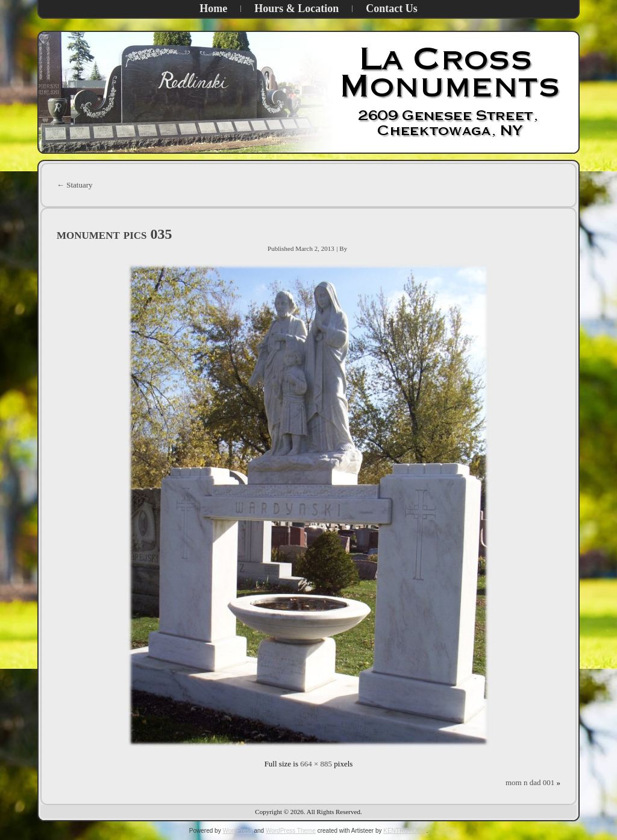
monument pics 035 (114, 234)
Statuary (75, 185)
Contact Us (392, 8)
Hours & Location (296, 8)
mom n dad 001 (530, 782)
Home (213, 8)
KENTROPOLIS (405, 831)
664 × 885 (316, 764)
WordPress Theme (291, 831)
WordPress (237, 831)
